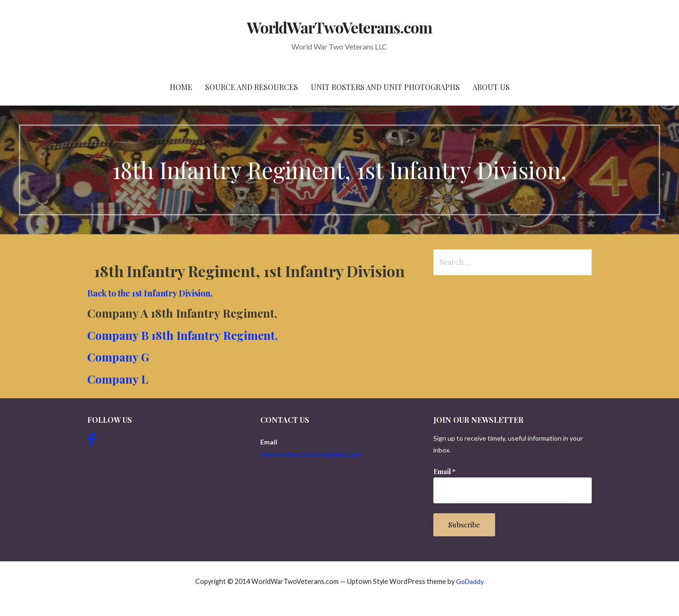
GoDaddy (470, 581)
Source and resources (252, 87)
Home (181, 87)
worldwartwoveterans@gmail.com (310, 454)
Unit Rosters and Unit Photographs (385, 87)
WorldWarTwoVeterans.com (340, 27)
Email (444, 472)
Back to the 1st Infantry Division (149, 293)
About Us (491, 87)
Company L (118, 379)
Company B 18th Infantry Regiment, (182, 335)
